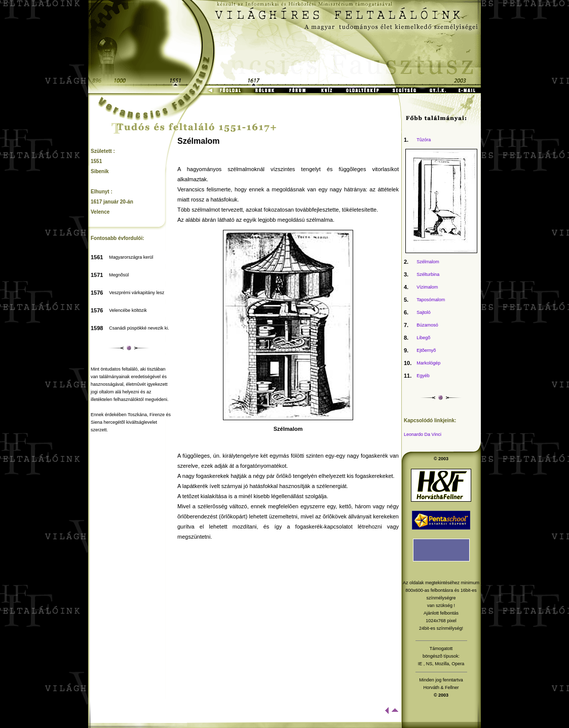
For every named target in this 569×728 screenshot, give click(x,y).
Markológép (428, 363)
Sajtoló (424, 312)
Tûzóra (424, 140)
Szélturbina (428, 274)
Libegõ (423, 338)
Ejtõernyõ (426, 350)
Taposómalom (431, 300)
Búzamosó (427, 325)
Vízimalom (427, 287)
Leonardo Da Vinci (423, 434)
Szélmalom (428, 262)
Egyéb (423, 376)
